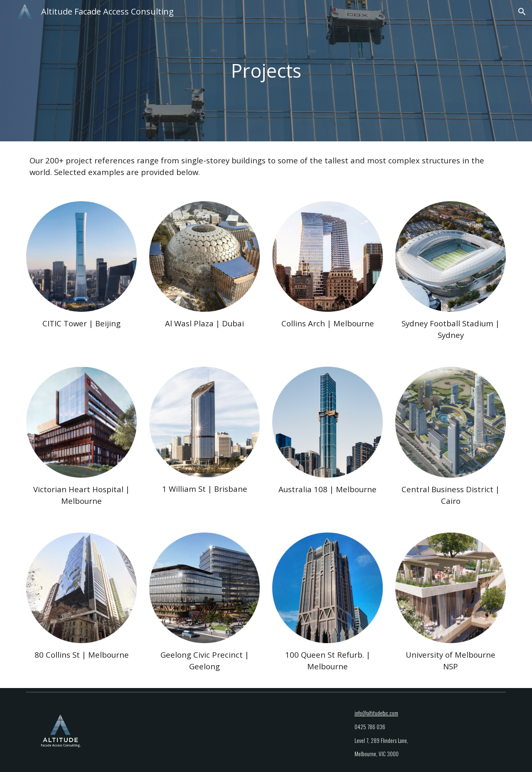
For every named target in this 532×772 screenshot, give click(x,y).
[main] (266, 71)
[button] (522, 12)
